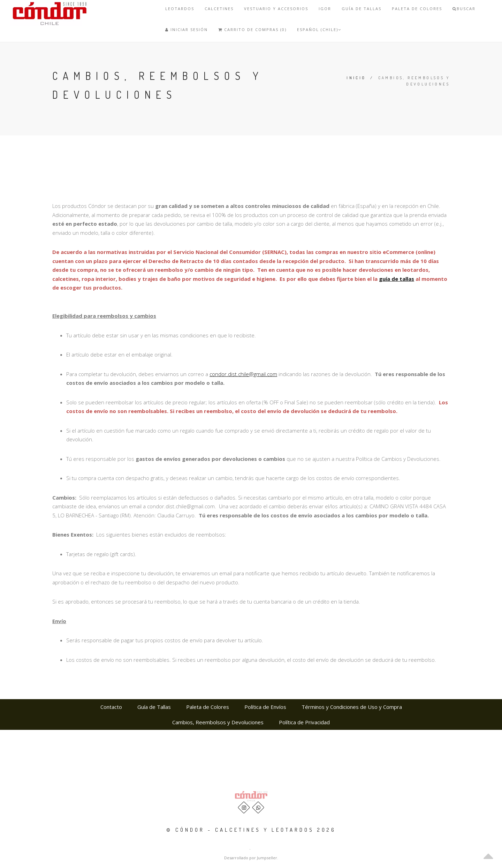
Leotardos (180, 9)
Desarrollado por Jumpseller (251, 858)
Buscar (464, 9)
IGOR (325, 9)
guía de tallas (397, 279)
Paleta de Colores (417, 9)
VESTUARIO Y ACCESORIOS (276, 9)
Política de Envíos (265, 707)
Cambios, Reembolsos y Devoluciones (218, 722)
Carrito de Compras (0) (252, 29)
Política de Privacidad (304, 722)
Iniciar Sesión (187, 29)
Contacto (111, 707)
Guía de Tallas (362, 9)
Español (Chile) (319, 29)
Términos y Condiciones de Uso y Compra (352, 707)
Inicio (356, 78)
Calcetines (219, 9)
